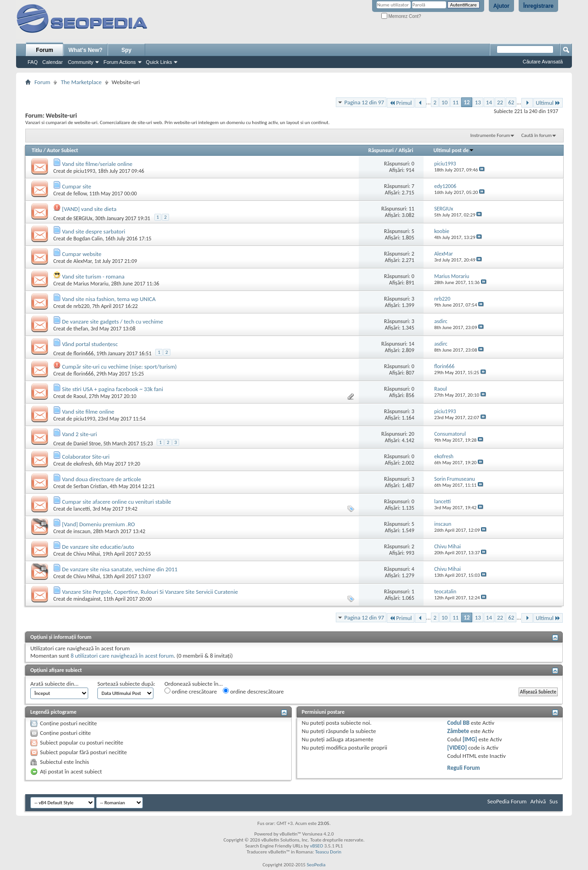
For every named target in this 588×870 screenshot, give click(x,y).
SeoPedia (316, 865)
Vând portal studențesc (90, 344)
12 (466, 102)
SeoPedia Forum (507, 801)
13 (478, 102)
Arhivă (538, 801)
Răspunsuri (381, 150)
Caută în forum (537, 135)
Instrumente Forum (490, 135)
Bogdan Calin (88, 239)
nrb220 (82, 306)
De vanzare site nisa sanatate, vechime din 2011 (120, 569)
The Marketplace (81, 82)
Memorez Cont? (401, 16)
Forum (44, 50)
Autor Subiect (62, 150)
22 (500, 102)
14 (489, 102)
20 (412, 434)
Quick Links (159, 62)
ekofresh (83, 464)
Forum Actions (119, 62)
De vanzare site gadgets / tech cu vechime (113, 321)
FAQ (33, 62)
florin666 (84, 353)
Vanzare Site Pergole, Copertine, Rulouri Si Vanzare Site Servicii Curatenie (150, 592)
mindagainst (87, 599)
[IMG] (470, 739)
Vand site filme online (88, 412)
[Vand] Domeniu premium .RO (99, 524)
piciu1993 (85, 171)
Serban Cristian (90, 486)
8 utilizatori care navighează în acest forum (122, 656)
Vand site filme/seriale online (97, 164)
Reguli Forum (464, 768)
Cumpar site (76, 186)
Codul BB (459, 723)
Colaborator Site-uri (86, 457)
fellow (80, 193)
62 (511, 102)
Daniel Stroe (87, 444)
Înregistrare (538, 6)
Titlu (37, 150)
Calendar (53, 62)
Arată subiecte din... (54, 684)
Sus (554, 801)
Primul (400, 103)
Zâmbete (458, 731)
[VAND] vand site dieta (89, 209)
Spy (126, 50)
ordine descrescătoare (253, 691)
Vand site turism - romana (93, 276)
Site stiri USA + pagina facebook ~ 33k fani (113, 389)
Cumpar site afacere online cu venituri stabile (117, 502)
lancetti (82, 509)
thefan (81, 329)
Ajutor (501, 6)
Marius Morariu (91, 284)
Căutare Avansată (543, 62)
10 (444, 102)
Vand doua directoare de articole (102, 479)
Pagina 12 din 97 (365, 102)
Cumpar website (82, 254)
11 (455, 102)
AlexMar (83, 261)
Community (81, 62)
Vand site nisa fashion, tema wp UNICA (109, 299)
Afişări (406, 150)
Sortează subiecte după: (126, 684)
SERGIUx (83, 218)
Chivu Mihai (87, 554)
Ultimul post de (454, 150)
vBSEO (317, 846)
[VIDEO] (457, 748)
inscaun (82, 531)
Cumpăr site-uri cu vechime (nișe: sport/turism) (119, 367)
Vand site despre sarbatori (94, 231)
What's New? (85, 50)
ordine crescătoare (191, 691)
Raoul (80, 396)
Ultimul (548, 103)
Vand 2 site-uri (79, 434)
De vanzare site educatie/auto (98, 547)
